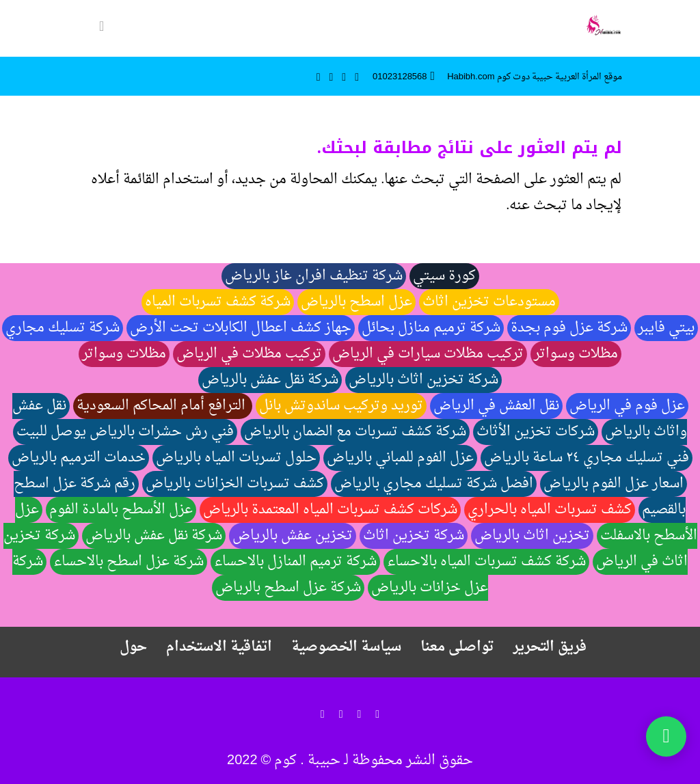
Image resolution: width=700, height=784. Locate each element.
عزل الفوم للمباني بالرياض (400, 458)
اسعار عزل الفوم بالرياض (614, 484)
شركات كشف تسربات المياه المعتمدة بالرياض (330, 510)
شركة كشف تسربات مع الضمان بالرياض (355, 432)
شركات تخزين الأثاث (536, 432)
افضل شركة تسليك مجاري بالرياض (434, 484)
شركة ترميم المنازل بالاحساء (295, 562)
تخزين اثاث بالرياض (532, 536)
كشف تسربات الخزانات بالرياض (235, 484)
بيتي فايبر (666, 328)
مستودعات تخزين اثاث (489, 302)
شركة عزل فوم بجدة (569, 328)
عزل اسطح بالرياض (356, 302)
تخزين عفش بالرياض (293, 536)
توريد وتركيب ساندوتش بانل (341, 406)
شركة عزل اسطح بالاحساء (129, 562)
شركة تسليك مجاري (63, 328)
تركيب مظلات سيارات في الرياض (428, 354)
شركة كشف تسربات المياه (218, 302)
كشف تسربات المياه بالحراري (550, 510)
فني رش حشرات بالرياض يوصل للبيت (125, 432)
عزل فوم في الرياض (627, 406)
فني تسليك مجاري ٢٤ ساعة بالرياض (587, 458)
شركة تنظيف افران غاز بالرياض (314, 276)
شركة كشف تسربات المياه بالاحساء (486, 562)
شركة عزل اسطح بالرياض (288, 588)
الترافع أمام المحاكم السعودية (163, 406)
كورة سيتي (444, 276)
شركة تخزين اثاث (414, 536)
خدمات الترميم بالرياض (79, 458)
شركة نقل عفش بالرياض (270, 380)
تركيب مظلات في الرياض (249, 354)
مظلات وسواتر (576, 354)
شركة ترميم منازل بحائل (431, 328)
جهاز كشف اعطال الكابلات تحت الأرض (241, 328)
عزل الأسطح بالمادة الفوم (121, 510)
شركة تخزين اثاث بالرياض (423, 380)
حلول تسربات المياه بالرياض (236, 458)
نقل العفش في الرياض (496, 406)
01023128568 (400, 77)
